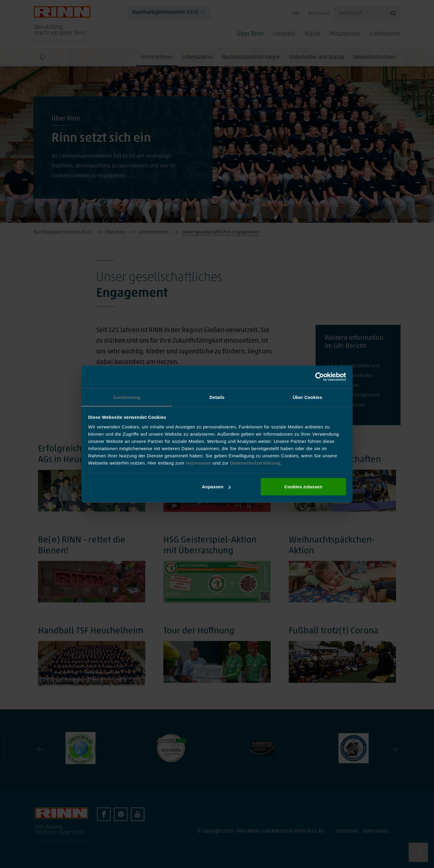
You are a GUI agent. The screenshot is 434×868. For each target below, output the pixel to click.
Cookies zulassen (303, 487)
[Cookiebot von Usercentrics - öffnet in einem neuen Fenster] (320, 377)
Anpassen (216, 487)
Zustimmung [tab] (127, 397)
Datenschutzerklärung (255, 463)
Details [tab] (217, 397)
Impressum (199, 463)
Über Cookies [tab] (307, 397)
